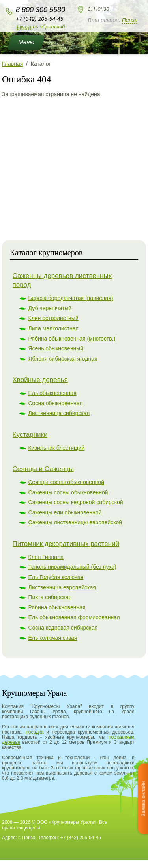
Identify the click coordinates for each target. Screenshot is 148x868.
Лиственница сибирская (59, 413)
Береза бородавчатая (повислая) (71, 298)
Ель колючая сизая (53, 638)
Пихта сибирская (50, 597)
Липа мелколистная (54, 328)
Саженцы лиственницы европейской (75, 522)
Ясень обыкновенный (56, 348)
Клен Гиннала (46, 557)
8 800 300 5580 (40, 10)
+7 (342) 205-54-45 (39, 19)
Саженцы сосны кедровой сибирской (76, 502)
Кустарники (30, 435)
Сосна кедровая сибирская (63, 628)
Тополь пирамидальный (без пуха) (72, 567)
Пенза (130, 20)
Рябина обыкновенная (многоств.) (72, 339)
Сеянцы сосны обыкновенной (66, 482)
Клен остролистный (53, 318)
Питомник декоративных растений (66, 544)
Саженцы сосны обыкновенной (68, 492)
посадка (35, 732)
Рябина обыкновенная (57, 607)
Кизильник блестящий (57, 448)
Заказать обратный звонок (40, 28)
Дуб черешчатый (50, 308)
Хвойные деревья (40, 380)
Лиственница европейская (62, 587)
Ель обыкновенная (52, 393)
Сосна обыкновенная (56, 403)
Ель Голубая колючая (56, 577)
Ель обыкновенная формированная (74, 617)
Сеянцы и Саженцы (43, 469)
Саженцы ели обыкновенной (65, 512)
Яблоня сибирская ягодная (63, 359)
